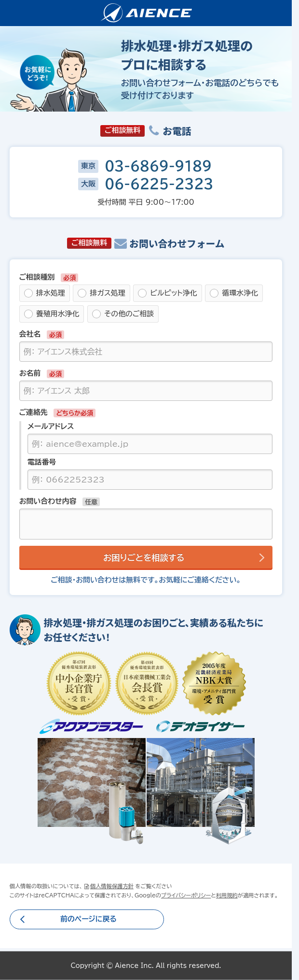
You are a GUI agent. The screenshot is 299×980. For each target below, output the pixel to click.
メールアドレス (51, 426)
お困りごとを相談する (144, 558)
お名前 (30, 373)
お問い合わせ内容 (48, 501)
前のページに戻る (88, 919)
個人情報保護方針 (112, 886)
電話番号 (42, 462)
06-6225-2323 (159, 184)
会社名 (30, 334)
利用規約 (227, 895)
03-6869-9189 (158, 166)
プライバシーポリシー (186, 895)
